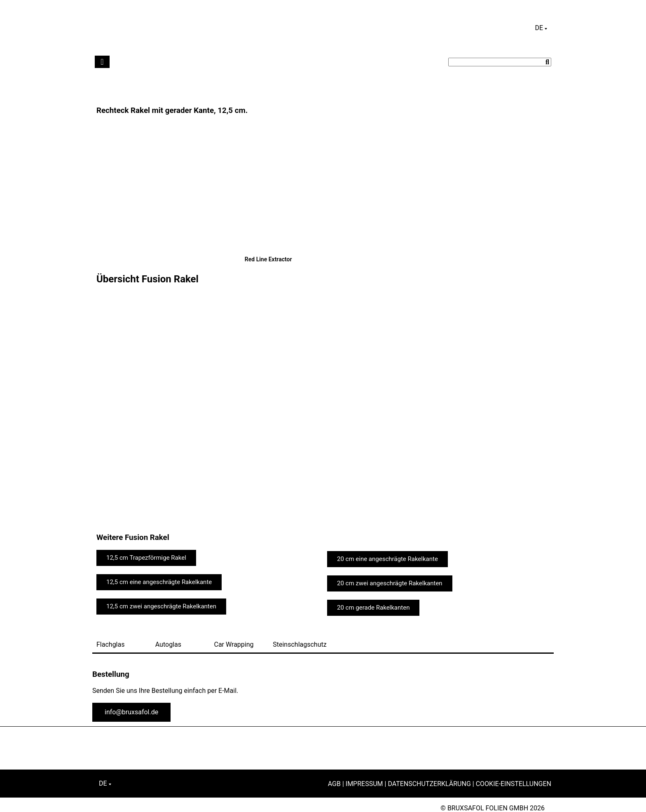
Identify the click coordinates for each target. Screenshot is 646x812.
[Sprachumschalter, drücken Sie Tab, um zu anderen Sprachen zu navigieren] (541, 28)
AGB (334, 784)
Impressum (364, 784)
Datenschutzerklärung (429, 784)
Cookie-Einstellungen (514, 784)
